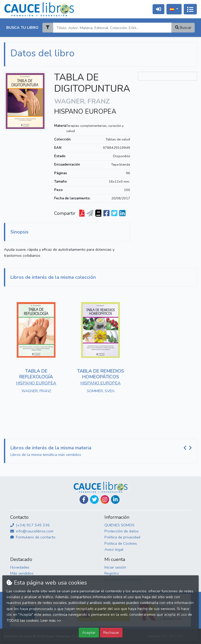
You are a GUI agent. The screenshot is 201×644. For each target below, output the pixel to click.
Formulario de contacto (33, 537)
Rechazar (111, 632)
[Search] (112, 28)
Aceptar (89, 632)
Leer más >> (51, 621)
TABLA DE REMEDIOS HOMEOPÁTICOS (100, 374)
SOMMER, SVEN (101, 391)
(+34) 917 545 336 (30, 525)
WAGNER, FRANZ (36, 391)
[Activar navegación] (190, 9)
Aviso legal (114, 549)
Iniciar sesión (115, 567)
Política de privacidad (122, 537)
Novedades (20, 567)
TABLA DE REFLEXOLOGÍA (36, 374)
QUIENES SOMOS (119, 525)
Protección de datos (122, 531)
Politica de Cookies (121, 543)
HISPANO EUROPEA (85, 112)
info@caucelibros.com (32, 531)
